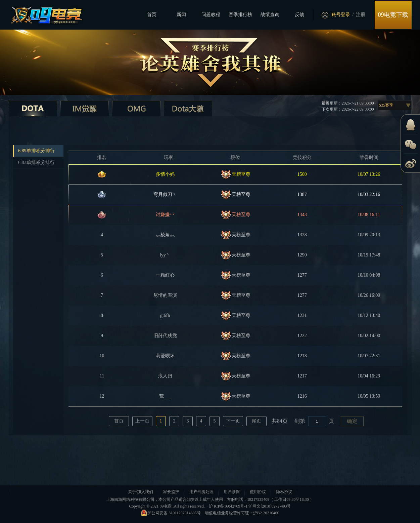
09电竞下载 (393, 15)
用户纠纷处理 (201, 492)
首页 (152, 15)
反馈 (299, 15)
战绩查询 (270, 15)
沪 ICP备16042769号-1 (228, 506)
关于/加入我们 (141, 492)
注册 (361, 15)
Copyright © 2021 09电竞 (151, 506)
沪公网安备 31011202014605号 (171, 513)
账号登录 (341, 15)
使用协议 (258, 492)
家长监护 (171, 492)
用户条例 (232, 492)
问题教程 (211, 15)
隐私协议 (284, 492)
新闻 (181, 15)
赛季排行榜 (240, 15)
